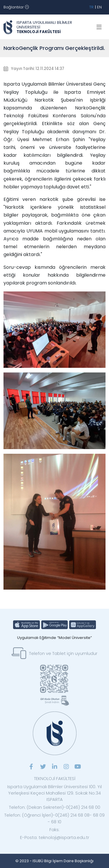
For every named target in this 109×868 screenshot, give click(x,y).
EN (99, 7)
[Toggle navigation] (16, 7)
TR (91, 7)
